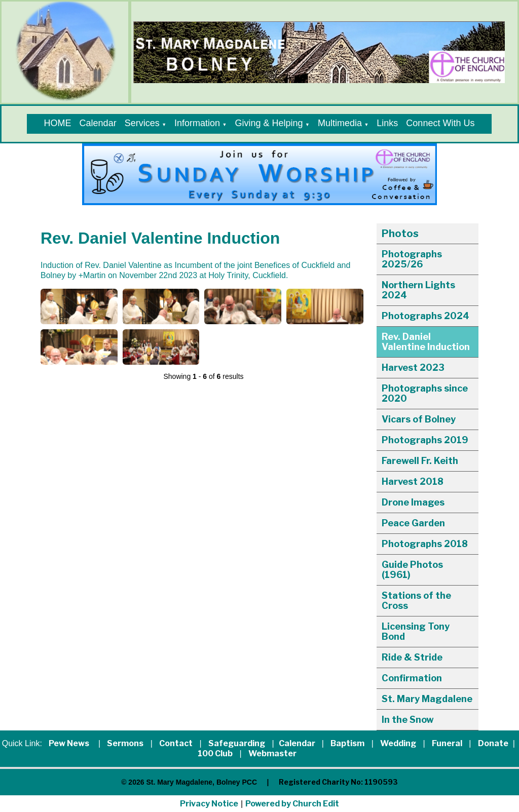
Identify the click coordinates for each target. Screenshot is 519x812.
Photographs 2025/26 (412, 259)
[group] (259, 174)
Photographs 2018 (425, 544)
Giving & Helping (269, 123)
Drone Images (413, 502)
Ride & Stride (412, 657)
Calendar (98, 123)
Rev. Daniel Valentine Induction (426, 342)
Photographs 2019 (425, 440)
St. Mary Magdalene (427, 699)
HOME (58, 123)
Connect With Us (440, 123)
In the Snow (408, 720)
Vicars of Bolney (419, 419)
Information (197, 123)
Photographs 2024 (425, 316)
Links (387, 123)
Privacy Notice (209, 804)
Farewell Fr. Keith (420, 461)
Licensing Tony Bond (416, 631)
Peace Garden (413, 523)
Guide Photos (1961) (412, 570)
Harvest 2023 (413, 368)
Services (142, 123)
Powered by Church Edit (292, 804)
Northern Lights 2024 (418, 290)
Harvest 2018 (413, 481)
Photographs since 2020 (425, 393)
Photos (400, 234)
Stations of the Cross (416, 601)
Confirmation (412, 678)
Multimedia (340, 123)
